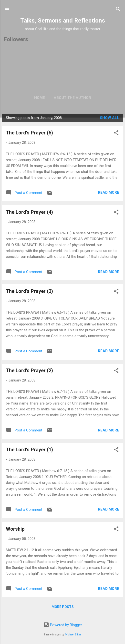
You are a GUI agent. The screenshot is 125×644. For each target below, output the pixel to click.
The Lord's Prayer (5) (29, 133)
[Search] (118, 10)
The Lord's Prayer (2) (29, 370)
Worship (15, 529)
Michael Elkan (73, 635)
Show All (109, 118)
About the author (72, 98)
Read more (109, 192)
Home (40, 98)
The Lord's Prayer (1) (29, 450)
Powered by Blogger (63, 625)
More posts (63, 607)
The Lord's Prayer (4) (29, 212)
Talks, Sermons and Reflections (63, 21)
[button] (116, 134)
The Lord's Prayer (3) (29, 291)
